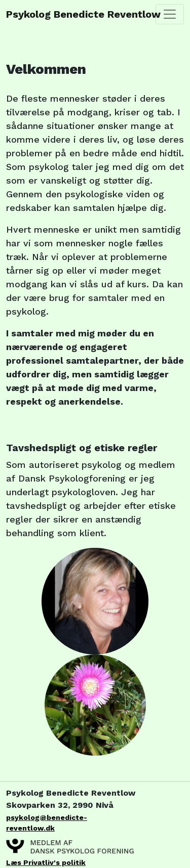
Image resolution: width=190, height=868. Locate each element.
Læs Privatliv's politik (46, 862)
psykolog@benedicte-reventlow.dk (47, 823)
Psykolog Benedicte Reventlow (51, 14)
